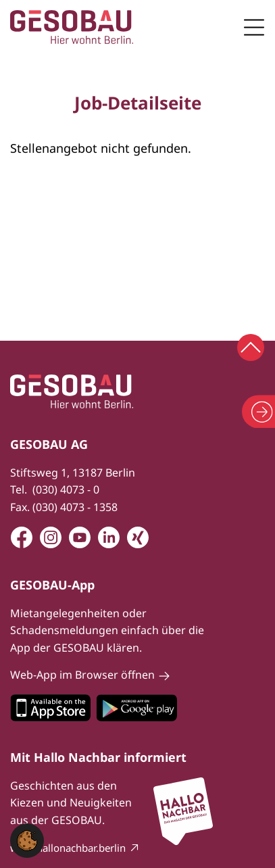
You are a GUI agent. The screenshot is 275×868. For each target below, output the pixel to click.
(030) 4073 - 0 (66, 489)
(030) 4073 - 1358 (75, 507)
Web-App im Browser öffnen (82, 675)
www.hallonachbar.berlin (68, 848)
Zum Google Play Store (136, 708)
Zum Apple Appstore (50, 708)
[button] (27, 840)
